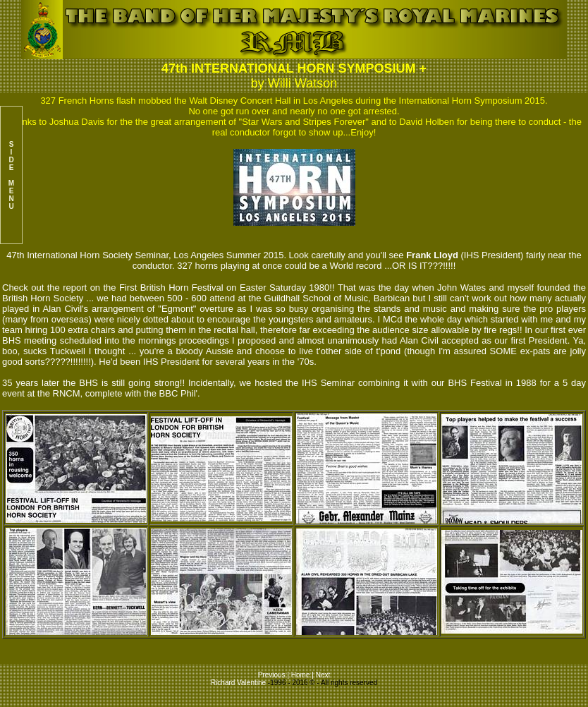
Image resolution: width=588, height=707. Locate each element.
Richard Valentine (238, 683)
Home (301, 675)
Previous (273, 675)
